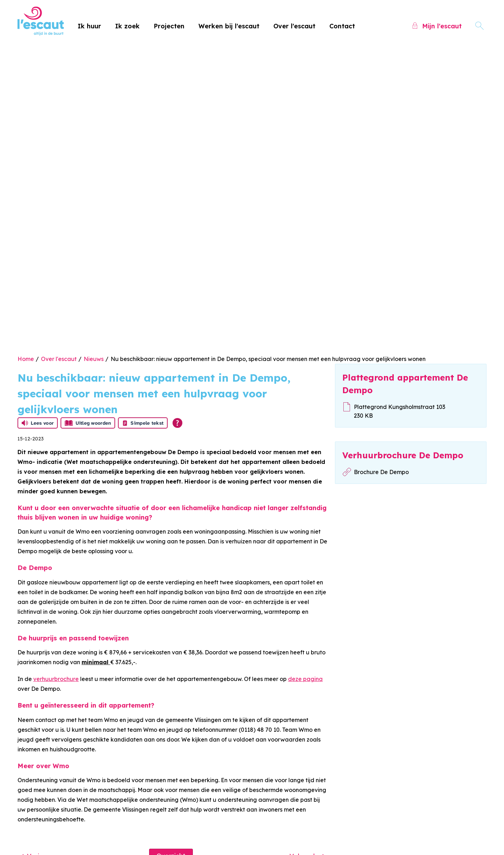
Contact (342, 26)
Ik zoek (127, 26)
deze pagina (305, 679)
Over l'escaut (294, 26)
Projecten (169, 26)
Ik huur (89, 26)
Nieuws (94, 359)
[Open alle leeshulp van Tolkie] (177, 423)
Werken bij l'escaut (229, 26)
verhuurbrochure (56, 679)
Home (26, 359)
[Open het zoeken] (479, 26)
